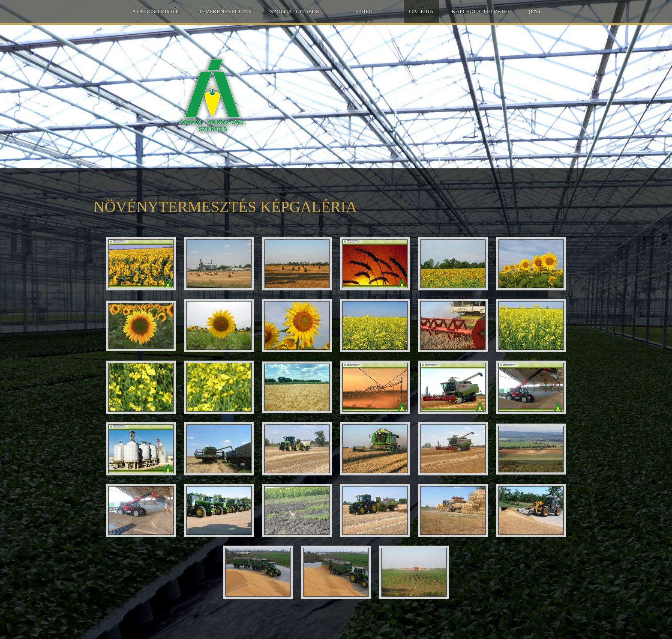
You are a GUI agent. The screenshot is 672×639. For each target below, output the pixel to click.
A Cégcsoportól (156, 11)
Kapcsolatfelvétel (481, 11)
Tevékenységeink (225, 11)
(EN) (534, 11)
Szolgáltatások (295, 11)
